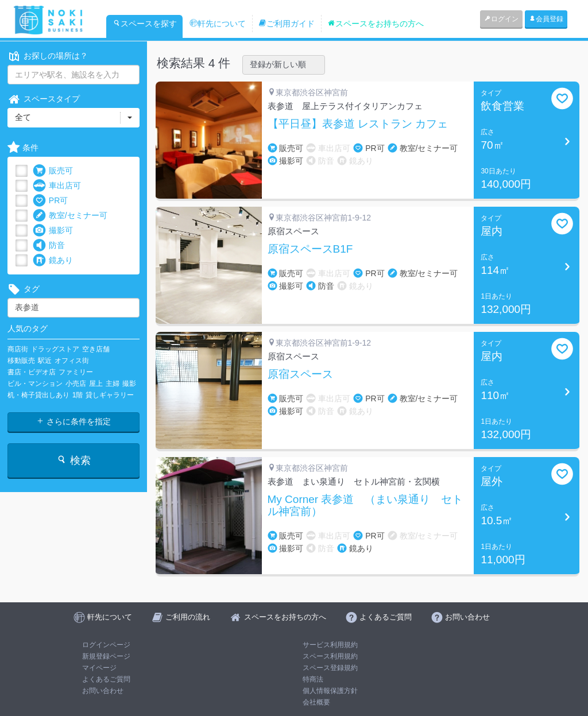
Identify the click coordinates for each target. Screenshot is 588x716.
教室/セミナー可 (70, 216)
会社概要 (316, 702)
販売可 (53, 171)
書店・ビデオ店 (32, 372)
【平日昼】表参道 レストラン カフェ (358, 124)
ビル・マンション (35, 384)
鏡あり (53, 260)
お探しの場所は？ (48, 56)
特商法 (313, 679)
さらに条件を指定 (73, 421)
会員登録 (546, 19)
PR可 (50, 201)
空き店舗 (96, 349)
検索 (73, 460)
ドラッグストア (55, 349)
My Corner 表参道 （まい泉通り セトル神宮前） (365, 506)
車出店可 (57, 186)
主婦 (113, 384)
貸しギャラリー (110, 395)
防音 (49, 245)
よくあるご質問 (106, 679)
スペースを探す (145, 24)
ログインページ (106, 645)
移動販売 (21, 361)
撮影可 (53, 231)
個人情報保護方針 (330, 691)
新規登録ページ (106, 656)
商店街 (18, 349)
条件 (23, 148)
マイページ (99, 668)
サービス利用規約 (330, 645)
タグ (24, 289)
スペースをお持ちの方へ (376, 24)
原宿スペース (300, 374)
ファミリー (76, 372)
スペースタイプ (44, 99)
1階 (78, 395)
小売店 (76, 384)
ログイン (501, 19)
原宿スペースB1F (310, 249)
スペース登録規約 (330, 668)
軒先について (218, 24)
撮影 (129, 384)
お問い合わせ (103, 691)
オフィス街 (72, 361)
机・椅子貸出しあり (38, 395)
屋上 (96, 384)
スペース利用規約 (330, 656)
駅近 (45, 361)
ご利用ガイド (287, 24)
